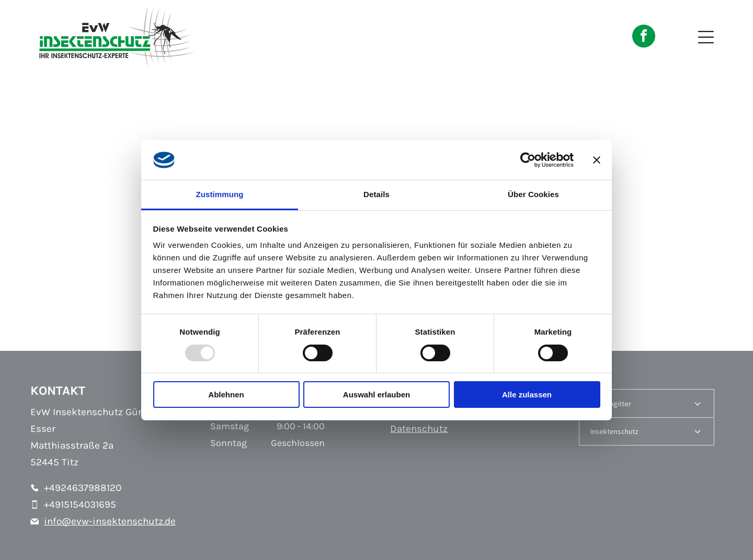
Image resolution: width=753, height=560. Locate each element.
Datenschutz (419, 429)
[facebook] (644, 37)
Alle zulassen (527, 395)
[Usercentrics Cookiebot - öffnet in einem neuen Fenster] (528, 160)
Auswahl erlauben (376, 395)
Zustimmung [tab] (220, 194)
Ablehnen (226, 395)
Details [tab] (376, 194)
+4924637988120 (83, 488)
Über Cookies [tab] (533, 194)
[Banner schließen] (597, 160)
